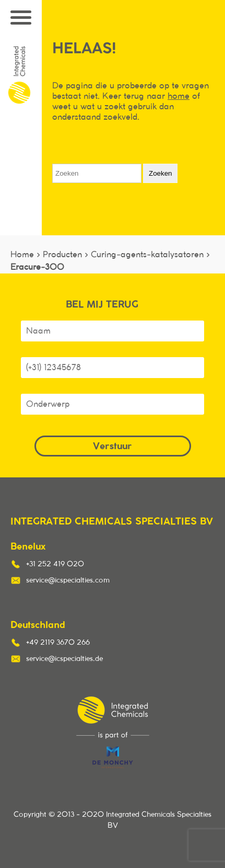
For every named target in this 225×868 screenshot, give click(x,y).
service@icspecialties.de (64, 659)
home (179, 96)
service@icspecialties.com (68, 580)
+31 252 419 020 (55, 564)
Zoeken (160, 173)
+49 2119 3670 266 (58, 643)
